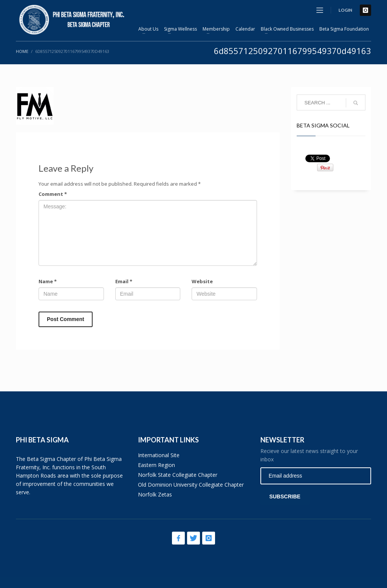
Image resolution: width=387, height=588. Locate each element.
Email (124, 281)
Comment (53, 194)
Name (48, 281)
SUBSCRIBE (285, 496)
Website (202, 281)
